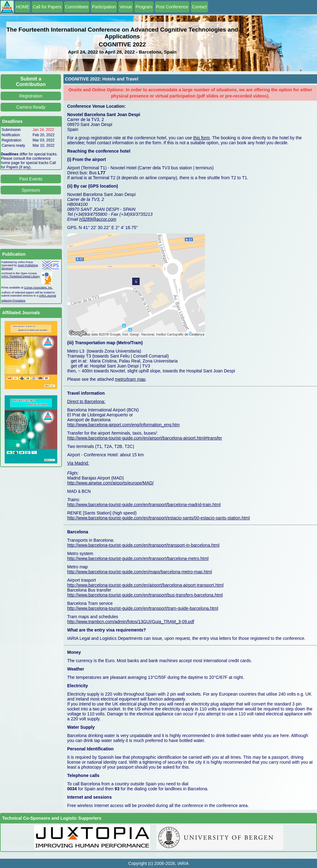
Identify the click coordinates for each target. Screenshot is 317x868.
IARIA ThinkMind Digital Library (20, 276)
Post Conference (172, 7)
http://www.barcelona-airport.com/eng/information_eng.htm (123, 425)
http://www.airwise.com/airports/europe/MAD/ (110, 483)
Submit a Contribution (31, 82)
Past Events (31, 179)
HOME (23, 7)
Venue (126, 7)
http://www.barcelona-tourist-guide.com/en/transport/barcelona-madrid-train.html (144, 505)
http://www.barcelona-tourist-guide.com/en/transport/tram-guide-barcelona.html (143, 608)
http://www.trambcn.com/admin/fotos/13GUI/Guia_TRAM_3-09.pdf (131, 622)
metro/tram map (130, 379)
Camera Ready (31, 107)
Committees (77, 7)
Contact (199, 7)
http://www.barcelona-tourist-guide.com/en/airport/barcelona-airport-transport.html (145, 585)
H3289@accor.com (98, 219)
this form (202, 138)
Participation (104, 7)
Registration (31, 96)
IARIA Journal (48, 296)
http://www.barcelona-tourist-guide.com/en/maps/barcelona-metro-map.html (140, 572)
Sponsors (31, 190)
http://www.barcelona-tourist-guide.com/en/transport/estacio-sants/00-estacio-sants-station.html (158, 518)
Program (144, 7)
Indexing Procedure (13, 301)
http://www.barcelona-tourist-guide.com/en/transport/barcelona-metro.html (138, 558)
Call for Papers (47, 7)
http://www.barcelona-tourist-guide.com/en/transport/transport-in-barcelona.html (143, 545)
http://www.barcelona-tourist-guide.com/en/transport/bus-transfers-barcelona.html (145, 595)
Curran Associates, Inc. (39, 288)
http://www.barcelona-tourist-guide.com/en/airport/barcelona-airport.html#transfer (145, 438)
